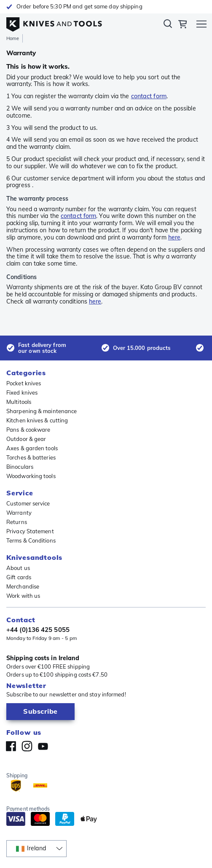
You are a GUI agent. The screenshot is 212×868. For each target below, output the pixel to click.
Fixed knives (22, 392)
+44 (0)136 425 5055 (38, 630)
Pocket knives (24, 383)
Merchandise (23, 586)
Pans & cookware (28, 430)
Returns (17, 522)
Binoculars (20, 467)
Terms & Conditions (31, 540)
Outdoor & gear (26, 439)
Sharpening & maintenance (42, 411)
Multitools (19, 402)
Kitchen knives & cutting (37, 420)
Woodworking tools (31, 476)
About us (18, 568)
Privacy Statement (30, 531)
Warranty (19, 513)
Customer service (28, 503)
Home (13, 38)
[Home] (54, 22)
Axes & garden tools (32, 448)
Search (168, 25)
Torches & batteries (31, 457)
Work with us (23, 596)
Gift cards (19, 577)
